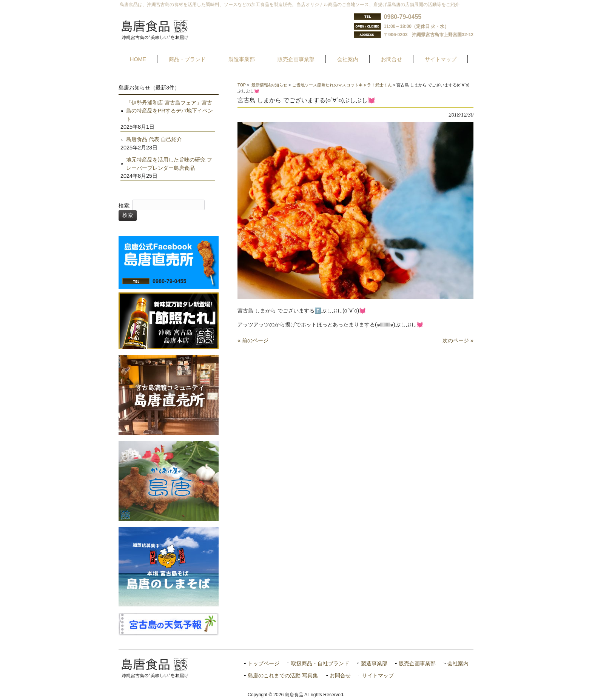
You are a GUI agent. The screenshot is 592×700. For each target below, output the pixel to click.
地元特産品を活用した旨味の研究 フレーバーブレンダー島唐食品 (169, 164)
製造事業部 (374, 664)
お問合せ (340, 676)
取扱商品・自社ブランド (320, 664)
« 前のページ (253, 340)
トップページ (264, 664)
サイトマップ (378, 676)
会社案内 (458, 664)
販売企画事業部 (417, 664)
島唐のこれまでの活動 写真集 (283, 676)
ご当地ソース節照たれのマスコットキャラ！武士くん (342, 85)
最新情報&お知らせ (269, 85)
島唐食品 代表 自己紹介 (154, 139)
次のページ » (458, 340)
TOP (242, 85)
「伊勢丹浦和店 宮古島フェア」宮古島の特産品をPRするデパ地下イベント (170, 111)
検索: (125, 206)
